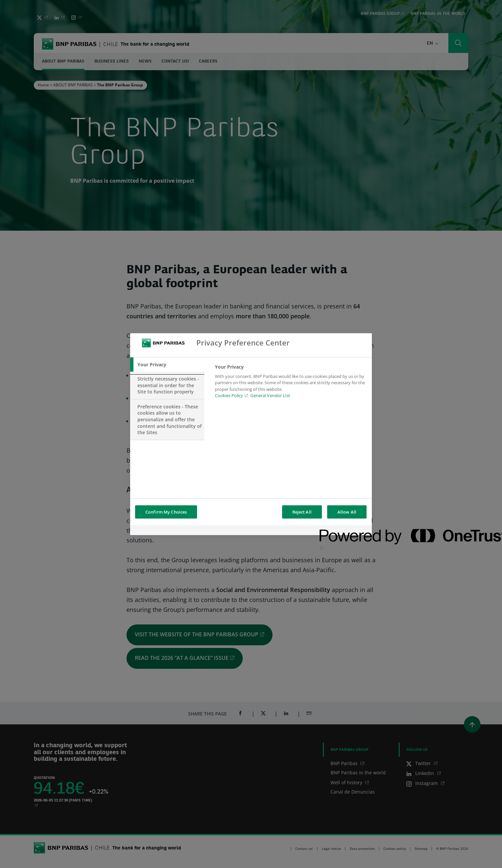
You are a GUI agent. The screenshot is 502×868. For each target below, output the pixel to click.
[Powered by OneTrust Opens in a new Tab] (343, 531)
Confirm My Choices (166, 512)
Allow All (347, 512)
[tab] (167, 365)
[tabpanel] (291, 383)
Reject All (302, 512)
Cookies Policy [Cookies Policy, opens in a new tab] (229, 395)
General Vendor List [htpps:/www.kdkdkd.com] (270, 395)
